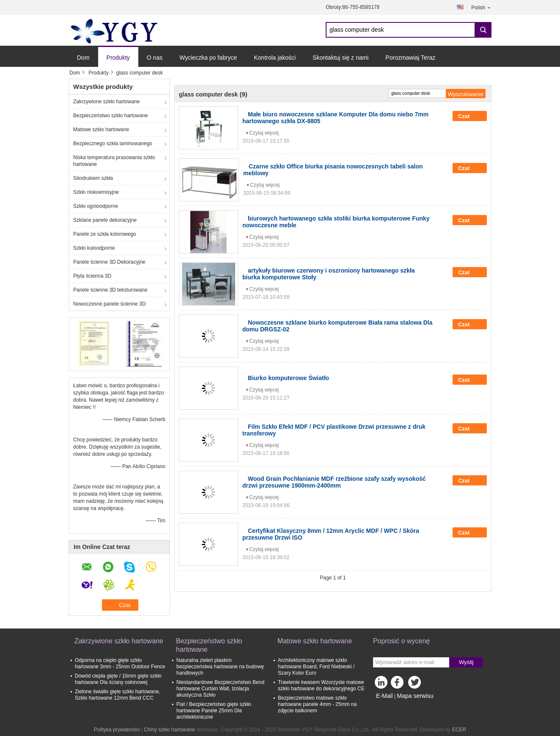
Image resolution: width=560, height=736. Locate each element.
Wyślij (466, 662)
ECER (459, 730)
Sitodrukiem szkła (93, 178)
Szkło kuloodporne (94, 248)
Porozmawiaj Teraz (410, 58)
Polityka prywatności (117, 730)
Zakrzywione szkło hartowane (106, 102)
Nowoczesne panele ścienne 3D (109, 304)
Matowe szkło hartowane (101, 130)
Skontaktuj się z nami (340, 58)
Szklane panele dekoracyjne (105, 220)
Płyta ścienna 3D (92, 276)
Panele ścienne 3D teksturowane (110, 290)
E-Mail (384, 696)
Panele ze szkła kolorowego (105, 234)
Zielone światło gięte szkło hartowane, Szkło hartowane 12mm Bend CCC (118, 695)
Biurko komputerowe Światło (288, 378)
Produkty (118, 58)
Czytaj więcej (264, 133)
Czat (470, 116)
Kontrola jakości (275, 58)
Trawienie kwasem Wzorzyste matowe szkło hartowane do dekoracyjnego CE (321, 685)
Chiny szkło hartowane (169, 730)
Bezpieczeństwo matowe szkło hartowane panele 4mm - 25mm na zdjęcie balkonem (317, 704)
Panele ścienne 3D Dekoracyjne (109, 262)
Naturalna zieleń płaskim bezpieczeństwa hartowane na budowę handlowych (220, 667)
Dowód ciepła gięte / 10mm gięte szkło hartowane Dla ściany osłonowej (118, 679)
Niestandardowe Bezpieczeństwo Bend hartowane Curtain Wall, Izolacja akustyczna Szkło (220, 689)
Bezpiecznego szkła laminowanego (113, 143)
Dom (83, 58)
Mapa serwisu (415, 696)
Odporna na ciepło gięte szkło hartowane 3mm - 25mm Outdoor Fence (120, 663)
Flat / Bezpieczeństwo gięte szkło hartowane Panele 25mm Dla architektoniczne (214, 711)
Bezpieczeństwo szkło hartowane (111, 116)
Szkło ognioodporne (96, 206)
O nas (155, 58)
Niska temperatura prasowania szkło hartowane (114, 161)
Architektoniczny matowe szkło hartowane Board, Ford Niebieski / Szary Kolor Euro (316, 667)
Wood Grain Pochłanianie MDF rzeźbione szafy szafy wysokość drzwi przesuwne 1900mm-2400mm (334, 482)
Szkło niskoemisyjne (96, 192)
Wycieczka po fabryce (208, 58)
